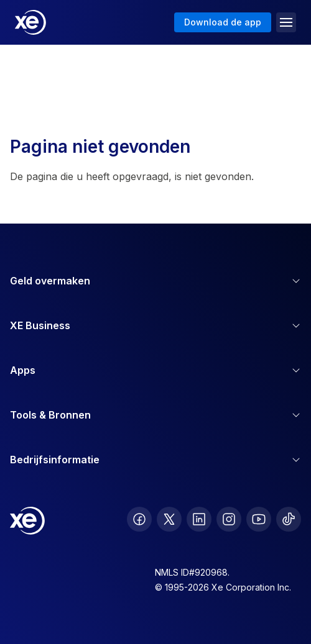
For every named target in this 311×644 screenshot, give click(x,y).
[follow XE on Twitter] (169, 519)
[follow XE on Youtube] (259, 519)
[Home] (30, 22)
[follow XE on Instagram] (229, 519)
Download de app (223, 22)
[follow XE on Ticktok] (289, 519)
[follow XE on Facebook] (139, 519)
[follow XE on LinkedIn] (199, 519)
